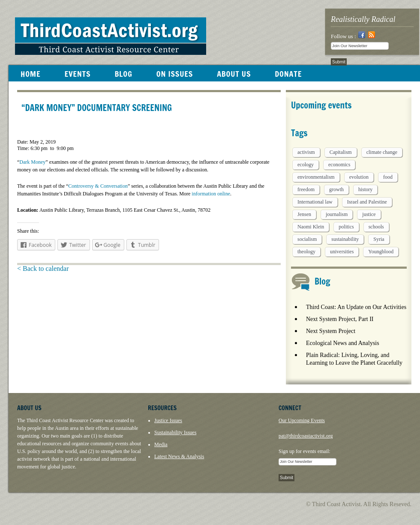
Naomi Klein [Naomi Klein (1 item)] (311, 227)
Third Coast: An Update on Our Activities (356, 307)
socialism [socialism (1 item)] (307, 239)
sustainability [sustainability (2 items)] (345, 239)
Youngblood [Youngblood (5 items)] (381, 252)
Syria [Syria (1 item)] (379, 239)
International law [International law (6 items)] (315, 202)
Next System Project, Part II (340, 319)
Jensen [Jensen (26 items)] (304, 214)
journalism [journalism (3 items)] (337, 214)
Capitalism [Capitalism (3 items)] (341, 152)
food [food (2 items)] (388, 177)
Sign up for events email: (304, 451)
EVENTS (77, 74)
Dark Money (32, 162)
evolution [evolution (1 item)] (359, 177)
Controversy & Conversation (98, 186)
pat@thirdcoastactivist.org (306, 436)
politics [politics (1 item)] (346, 227)
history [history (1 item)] (365, 189)
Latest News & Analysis (179, 456)
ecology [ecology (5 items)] (306, 165)
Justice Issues (168, 420)
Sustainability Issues (175, 432)
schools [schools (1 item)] (376, 227)
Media (161, 444)
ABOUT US (234, 74)
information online (211, 194)
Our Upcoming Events (302, 420)
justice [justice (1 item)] (369, 214)
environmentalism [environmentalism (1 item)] (316, 177)
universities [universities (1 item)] (342, 252)
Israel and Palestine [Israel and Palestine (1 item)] (367, 202)
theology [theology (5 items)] (306, 252)
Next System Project (331, 331)
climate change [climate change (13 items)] (382, 152)
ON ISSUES (175, 74)
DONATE (288, 74)
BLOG (123, 74)
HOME (30, 74)
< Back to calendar (43, 268)
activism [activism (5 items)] (306, 152)
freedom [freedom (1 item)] (306, 189)
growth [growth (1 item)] (336, 189)
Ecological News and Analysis (343, 343)
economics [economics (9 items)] (339, 165)
